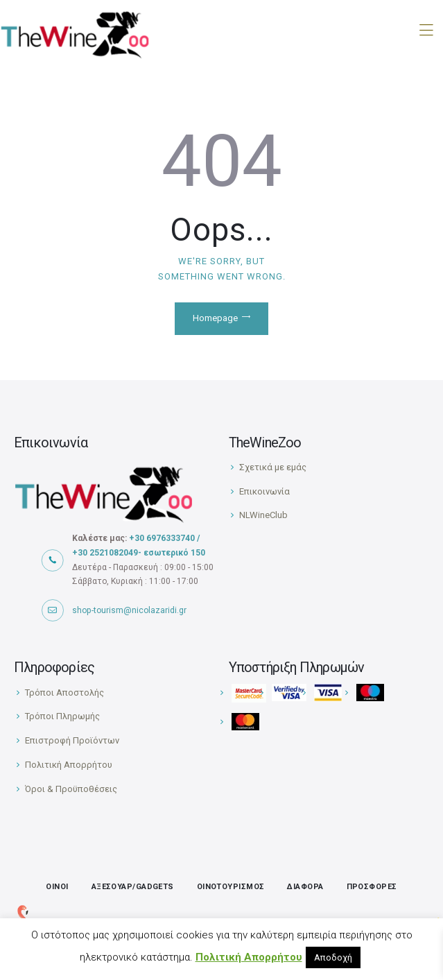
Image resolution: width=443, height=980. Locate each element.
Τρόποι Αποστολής (64, 693)
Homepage (215, 318)
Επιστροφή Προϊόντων (72, 740)
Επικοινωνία (264, 491)
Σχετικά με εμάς (273, 467)
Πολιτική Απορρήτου (69, 765)
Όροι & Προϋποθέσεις (71, 789)
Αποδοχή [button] (333, 957)
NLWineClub (263, 515)
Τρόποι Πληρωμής (62, 716)
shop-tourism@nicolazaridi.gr (129, 610)
